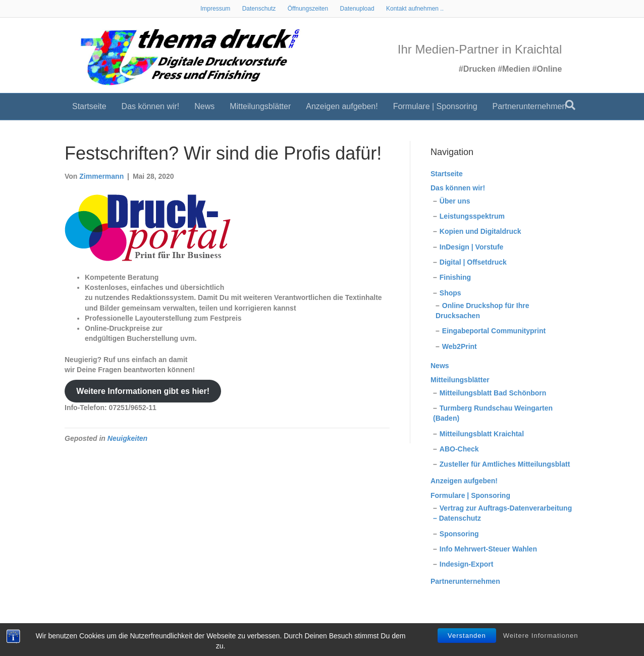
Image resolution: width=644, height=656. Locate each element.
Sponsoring (459, 534)
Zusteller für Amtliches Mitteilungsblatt (505, 464)
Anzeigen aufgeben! (342, 109)
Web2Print (460, 346)
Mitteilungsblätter (260, 109)
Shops (450, 293)
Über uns (455, 201)
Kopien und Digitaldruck (480, 231)
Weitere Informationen (541, 636)
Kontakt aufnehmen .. (415, 9)
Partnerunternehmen (530, 109)
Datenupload (357, 9)
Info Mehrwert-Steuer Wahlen (488, 549)
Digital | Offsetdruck (473, 262)
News (204, 109)
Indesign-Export (467, 564)
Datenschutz (259, 9)
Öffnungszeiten (308, 9)
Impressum (215, 9)
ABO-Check (459, 449)
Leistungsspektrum (472, 216)
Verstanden (467, 636)
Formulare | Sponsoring (435, 109)
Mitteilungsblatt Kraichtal (482, 434)
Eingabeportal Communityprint (494, 331)
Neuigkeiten (127, 438)
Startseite (89, 109)
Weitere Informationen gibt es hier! (143, 391)
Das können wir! (151, 109)
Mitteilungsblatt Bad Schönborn (493, 393)
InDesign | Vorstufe (472, 247)
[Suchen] (570, 108)
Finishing (455, 277)
